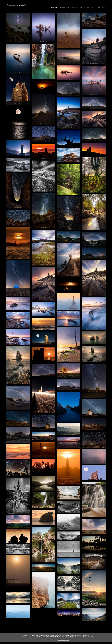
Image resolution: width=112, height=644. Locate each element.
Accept (47, 640)
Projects (102, 7)
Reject (55, 640)
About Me (65, 7)
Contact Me (77, 7)
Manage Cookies (63, 640)
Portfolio (53, 7)
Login (87, 7)
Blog (94, 7)
